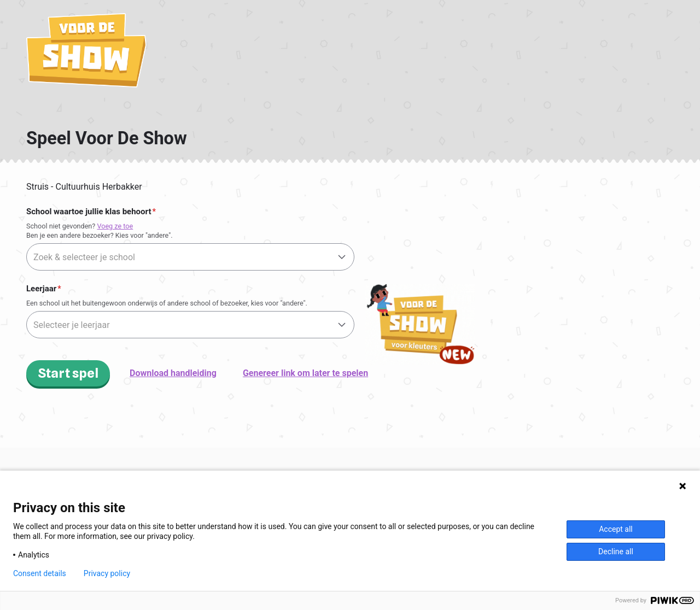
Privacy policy (107, 573)
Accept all (616, 529)
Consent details (40, 573)
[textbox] (190, 257)
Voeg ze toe (115, 226)
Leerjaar (41, 289)
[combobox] (190, 257)
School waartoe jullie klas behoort (89, 212)
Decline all (616, 552)
